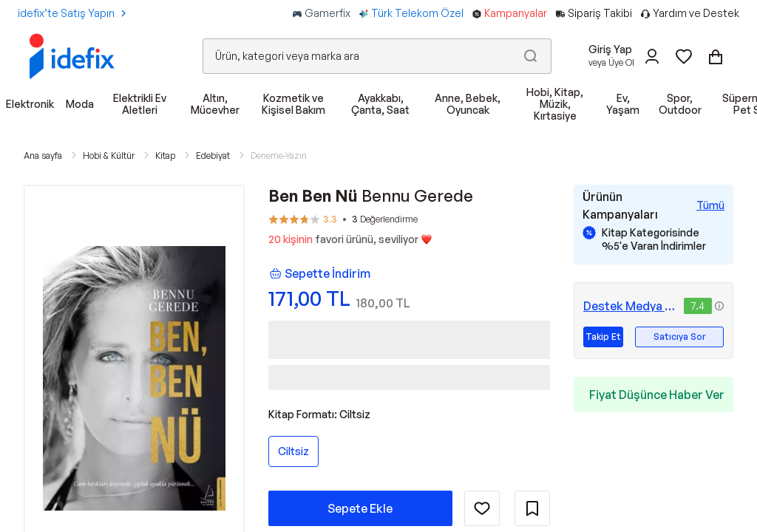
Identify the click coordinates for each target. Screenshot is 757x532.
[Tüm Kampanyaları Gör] (710, 205)
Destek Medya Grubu (631, 306)
